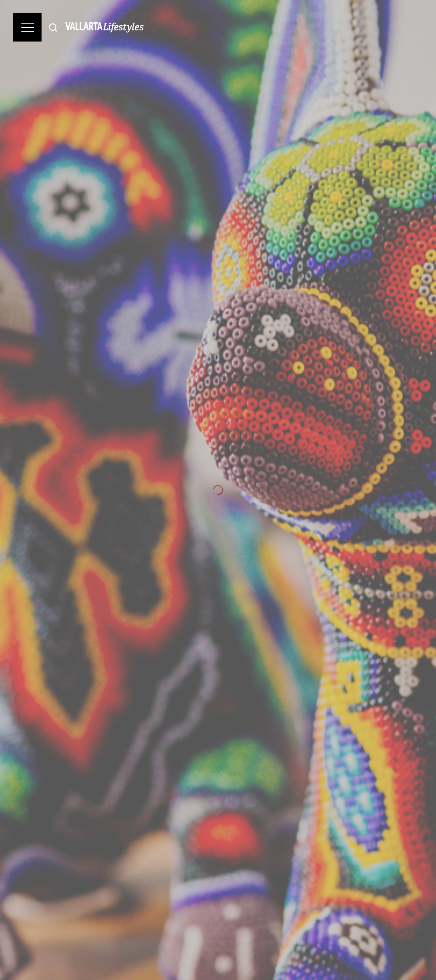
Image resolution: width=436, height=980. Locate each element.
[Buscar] (53, 27)
